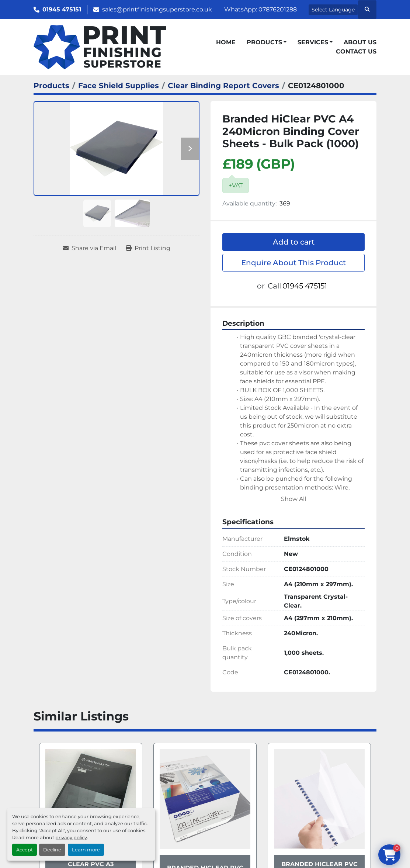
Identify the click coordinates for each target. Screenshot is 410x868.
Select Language (333, 10)
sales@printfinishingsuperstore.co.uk (157, 9)
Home (226, 42)
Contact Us (356, 51)
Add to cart (294, 242)
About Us (360, 42)
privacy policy (71, 838)
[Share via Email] (89, 248)
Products (264, 42)
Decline (52, 850)
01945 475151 (62, 9)
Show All (293, 499)
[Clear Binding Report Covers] (223, 86)
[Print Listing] (148, 248)
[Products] (51, 86)
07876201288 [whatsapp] (278, 9)
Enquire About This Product (293, 263)
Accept (25, 850)
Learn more (86, 850)
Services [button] (313, 42)
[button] (267, 42)
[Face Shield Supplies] (119, 86)
